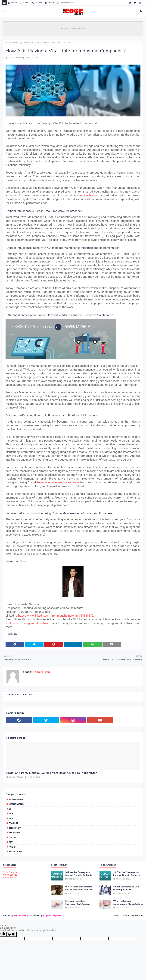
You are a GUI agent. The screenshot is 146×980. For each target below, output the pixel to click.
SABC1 (12, 814)
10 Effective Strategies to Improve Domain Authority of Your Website (79, 874)
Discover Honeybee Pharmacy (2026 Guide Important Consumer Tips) (79, 903)
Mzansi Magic (16, 799)
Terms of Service (66, 3)
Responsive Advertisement (73, 29)
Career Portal (10, 877)
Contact (37, 3)
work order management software (28, 623)
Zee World (14, 833)
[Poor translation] (12, 934)
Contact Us (138, 915)
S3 (10, 809)
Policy (49, 3)
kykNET (13, 847)
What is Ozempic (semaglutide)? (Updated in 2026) (127, 903)
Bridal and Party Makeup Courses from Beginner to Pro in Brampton (52, 773)
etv (11, 842)
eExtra (13, 837)
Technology (17, 43)
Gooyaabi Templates (52, 915)
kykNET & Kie (15, 852)
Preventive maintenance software (58, 482)
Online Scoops (10, 875)
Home (12, 3)
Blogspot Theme (21, 915)
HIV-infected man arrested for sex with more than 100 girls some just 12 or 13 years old (79, 888)
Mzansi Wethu (16, 804)
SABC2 (12, 818)
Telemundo (15, 828)
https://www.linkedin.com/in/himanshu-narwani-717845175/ (56, 616)
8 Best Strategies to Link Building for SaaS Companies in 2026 (126, 888)
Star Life (14, 823)
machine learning (88, 195)
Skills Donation (10, 872)
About (24, 3)
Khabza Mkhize (14, 58)
